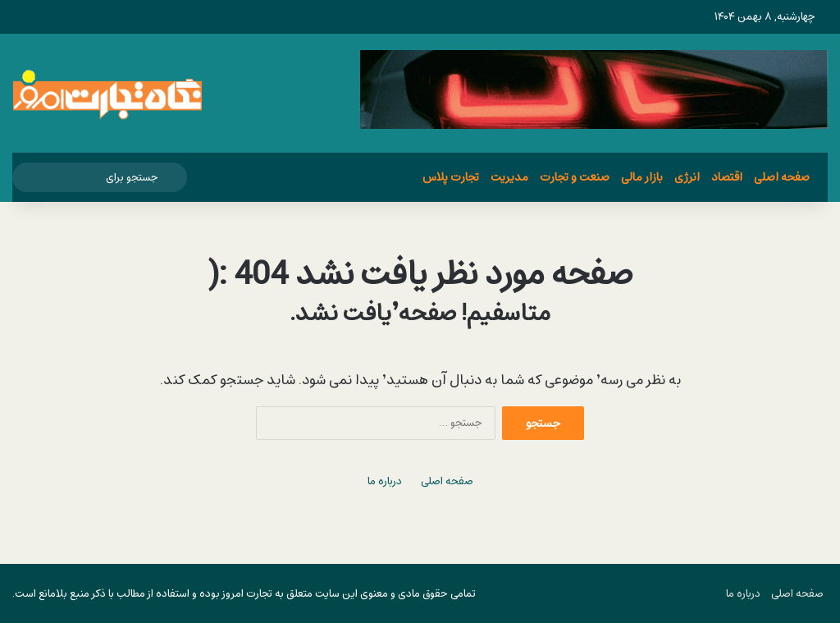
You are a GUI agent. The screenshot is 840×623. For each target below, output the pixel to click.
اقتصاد (727, 177)
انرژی (687, 177)
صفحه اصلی (782, 177)
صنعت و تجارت (575, 177)
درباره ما (385, 481)
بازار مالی (642, 177)
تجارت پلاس (451, 177)
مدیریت (509, 177)
